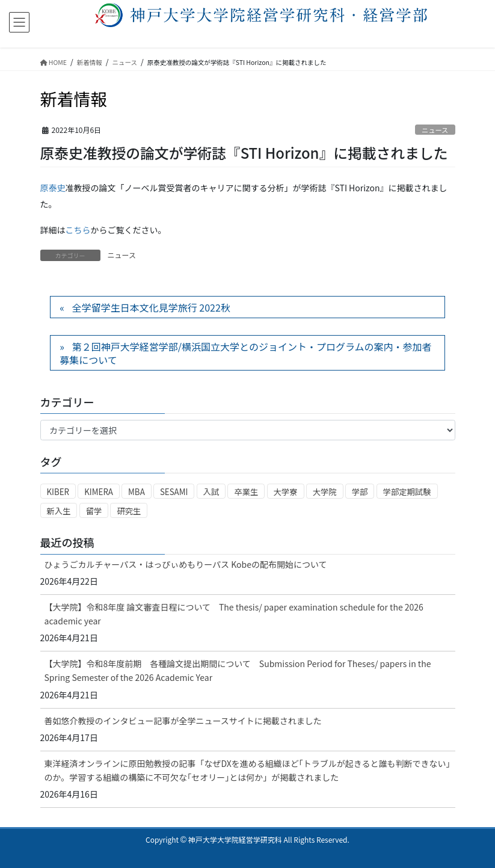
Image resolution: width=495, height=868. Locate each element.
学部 (360, 492)
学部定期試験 (407, 492)
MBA (137, 492)
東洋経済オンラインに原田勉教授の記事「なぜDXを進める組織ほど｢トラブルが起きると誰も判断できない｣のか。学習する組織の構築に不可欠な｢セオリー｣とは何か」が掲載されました (247, 770)
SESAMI (174, 492)
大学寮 (286, 492)
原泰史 (53, 188)
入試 (211, 492)
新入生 (59, 511)
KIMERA (99, 492)
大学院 (325, 492)
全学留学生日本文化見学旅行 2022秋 (151, 307)
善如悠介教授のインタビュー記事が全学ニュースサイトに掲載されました (183, 721)
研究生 (129, 511)
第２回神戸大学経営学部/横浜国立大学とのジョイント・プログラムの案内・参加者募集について (245, 353)
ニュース (435, 130)
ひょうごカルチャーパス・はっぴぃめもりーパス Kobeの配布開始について (186, 564)
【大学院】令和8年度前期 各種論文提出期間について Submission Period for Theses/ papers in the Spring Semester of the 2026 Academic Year (238, 670)
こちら (78, 230)
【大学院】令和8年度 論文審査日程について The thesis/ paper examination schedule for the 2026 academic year (234, 614)
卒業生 (246, 492)
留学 (94, 511)
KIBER (58, 492)
